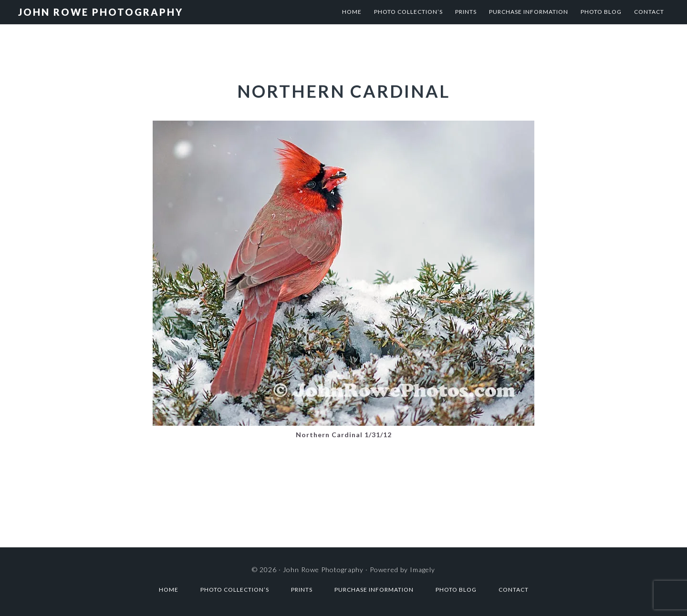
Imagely (422, 570)
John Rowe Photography (101, 12)
